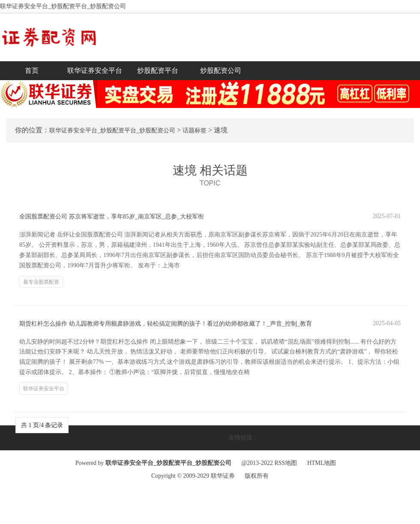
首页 (32, 70)
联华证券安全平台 (95, 70)
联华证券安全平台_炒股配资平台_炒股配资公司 (112, 130)
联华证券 (223, 476)
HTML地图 (322, 463)
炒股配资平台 (158, 70)
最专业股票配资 (41, 282)
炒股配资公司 (221, 70)
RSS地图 (286, 463)
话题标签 (195, 130)
